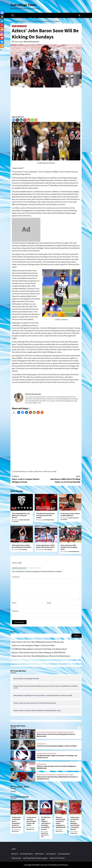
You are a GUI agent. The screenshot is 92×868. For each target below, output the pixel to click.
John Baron (31, 471)
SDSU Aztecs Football (50, 471)
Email (49, 603)
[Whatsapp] (32, 120)
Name (14, 603)
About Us (15, 854)
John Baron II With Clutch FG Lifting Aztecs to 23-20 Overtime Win (63, 479)
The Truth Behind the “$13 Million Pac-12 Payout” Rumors (21, 515)
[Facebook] (14, 120)
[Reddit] (29, 120)
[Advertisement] (46, 102)
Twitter (13, 791)
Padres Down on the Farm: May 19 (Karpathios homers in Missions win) (38, 642)
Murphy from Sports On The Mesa (45, 835)
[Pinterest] (25, 120)
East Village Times (23, 5)
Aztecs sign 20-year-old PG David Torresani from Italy (45, 546)
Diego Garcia (15, 831)
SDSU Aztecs (39, 471)
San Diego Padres (51, 732)
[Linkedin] (21, 120)
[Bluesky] (2, 42)
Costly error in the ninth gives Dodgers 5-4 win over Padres (33, 645)
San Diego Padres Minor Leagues (65, 732)
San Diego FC (51, 854)
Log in (14, 849)
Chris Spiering (23, 549)
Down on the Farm (41, 732)
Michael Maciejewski (31, 42)
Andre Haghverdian (49, 520)
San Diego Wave (64, 854)
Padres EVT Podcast (57, 858)
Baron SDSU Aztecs (21, 471)
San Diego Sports (52, 753)
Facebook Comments (34, 568)
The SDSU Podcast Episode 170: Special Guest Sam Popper (45, 515)
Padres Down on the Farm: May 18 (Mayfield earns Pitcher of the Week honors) (41, 656)
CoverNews (53, 865)
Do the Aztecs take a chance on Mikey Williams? (70, 514)
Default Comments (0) (19, 568)
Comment (16, 577)
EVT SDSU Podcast (41, 509)
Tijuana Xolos (16, 858)
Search (13, 632)
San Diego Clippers (42, 753)
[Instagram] (2, 33)
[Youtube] (2, 38)
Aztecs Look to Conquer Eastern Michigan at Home (29, 479)
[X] (17, 120)
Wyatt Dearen (30, 829)
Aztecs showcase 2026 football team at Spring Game (69, 547)
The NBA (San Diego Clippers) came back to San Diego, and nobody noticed (39, 649)
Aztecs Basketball (71, 509)
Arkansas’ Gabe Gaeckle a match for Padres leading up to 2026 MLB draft (38, 652)
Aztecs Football (22, 26)
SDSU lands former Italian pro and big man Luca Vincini (22, 546)
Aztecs (14, 26)
